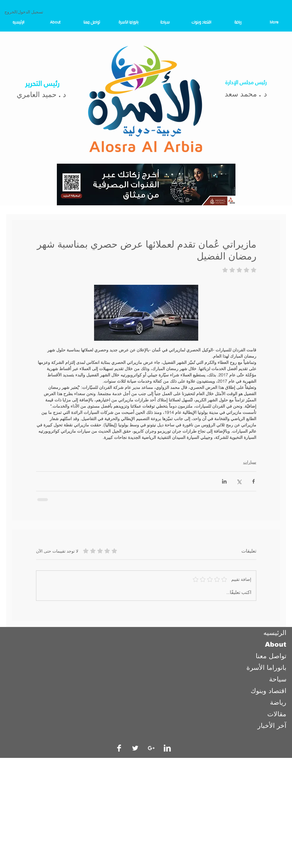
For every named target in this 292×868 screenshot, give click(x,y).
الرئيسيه (275, 633)
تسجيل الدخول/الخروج (24, 12)
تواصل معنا (271, 656)
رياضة (278, 702)
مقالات (277, 714)
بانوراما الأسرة (266, 668)
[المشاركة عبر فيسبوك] (253, 481)
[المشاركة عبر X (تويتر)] (239, 481)
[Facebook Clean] (119, 748)
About (276, 644)
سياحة (278, 679)
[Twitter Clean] (135, 748)
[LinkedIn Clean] (167, 748)
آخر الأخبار (272, 726)
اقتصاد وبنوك (268, 691)
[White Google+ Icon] (151, 748)
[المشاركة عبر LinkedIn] (224, 481)
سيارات (250, 462)
